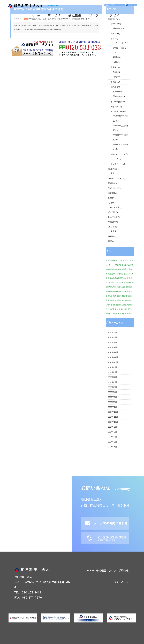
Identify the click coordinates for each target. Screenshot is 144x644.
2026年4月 (112, 332)
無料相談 (112, 236)
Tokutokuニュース (118, 154)
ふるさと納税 (114, 207)
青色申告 (116, 314)
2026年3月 (112, 337)
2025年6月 (112, 382)
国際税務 (114, 107)
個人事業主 (122, 269)
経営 (112, 39)
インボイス (120, 260)
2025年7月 (112, 377)
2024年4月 (112, 447)
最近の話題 (113, 169)
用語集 (111, 183)
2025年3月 (112, 397)
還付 (117, 309)
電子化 (113, 231)
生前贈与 (129, 291)
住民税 (116, 92)
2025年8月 (112, 372)
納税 (110, 198)
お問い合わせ (121, 582)
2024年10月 (113, 422)
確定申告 (117, 28)
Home (35, 15)
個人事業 (114, 269)
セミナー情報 (116, 102)
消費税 (113, 82)
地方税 (113, 87)
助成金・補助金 (120, 48)
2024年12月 (113, 412)
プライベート (116, 164)
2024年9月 (112, 427)
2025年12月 (113, 352)
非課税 (129, 314)
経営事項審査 (111, 305)
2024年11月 (113, 417)
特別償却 (114, 291)
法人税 (113, 34)
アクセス (113, 15)
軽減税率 (111, 309)
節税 (131, 300)
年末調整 (112, 222)
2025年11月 (113, 357)
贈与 (115, 77)
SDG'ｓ (111, 227)
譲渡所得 (126, 305)
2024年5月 (112, 442)
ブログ (94, 15)
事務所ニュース (115, 178)
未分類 (111, 193)
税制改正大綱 (116, 112)
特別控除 (122, 291)
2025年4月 (112, 392)
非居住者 (123, 314)
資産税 (113, 67)
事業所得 (118, 265)
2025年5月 (112, 387)
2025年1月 (112, 407)
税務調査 (118, 300)
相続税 (124, 296)
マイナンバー (119, 43)
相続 (115, 72)
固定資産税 (118, 96)
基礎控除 (120, 274)
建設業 (116, 57)
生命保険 (109, 296)
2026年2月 (112, 342)
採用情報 (124, 571)
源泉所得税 (113, 188)
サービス (54, 15)
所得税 (113, 24)
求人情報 (112, 212)
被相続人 (119, 305)
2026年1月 (112, 347)
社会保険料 (113, 217)
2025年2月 (112, 402)
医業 (115, 62)
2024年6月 (112, 437)
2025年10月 (113, 362)
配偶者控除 (123, 309)
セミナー (128, 260)
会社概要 (75, 15)
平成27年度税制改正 (115, 278)
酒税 (110, 241)
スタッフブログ (115, 159)
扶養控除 (120, 283)
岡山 (112, 173)
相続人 (119, 296)
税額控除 (125, 300)
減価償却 (125, 287)
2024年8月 (112, 432)
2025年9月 (112, 367)
